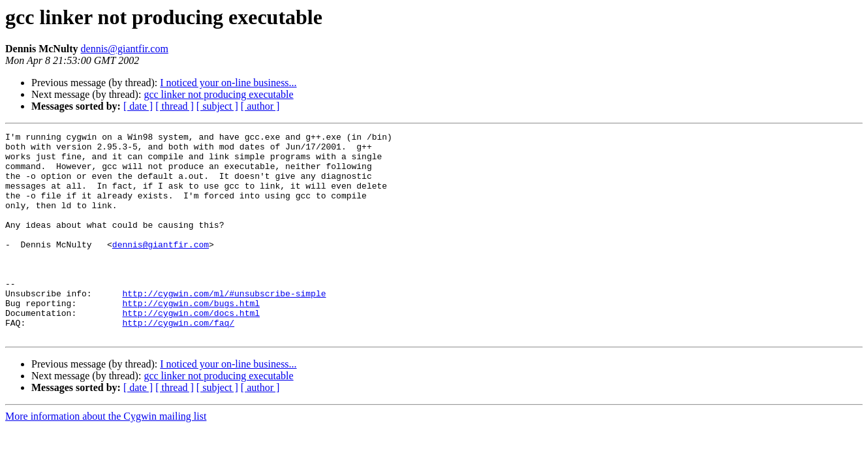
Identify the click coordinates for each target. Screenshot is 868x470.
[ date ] (138, 106)
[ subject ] (217, 106)
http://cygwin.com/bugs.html (191, 338)
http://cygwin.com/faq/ (178, 362)
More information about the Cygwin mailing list (106, 457)
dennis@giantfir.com (125, 49)
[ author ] (260, 106)
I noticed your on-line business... (228, 83)
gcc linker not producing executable (218, 94)
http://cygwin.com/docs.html (191, 350)
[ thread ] (175, 106)
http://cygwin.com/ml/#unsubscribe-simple (224, 326)
